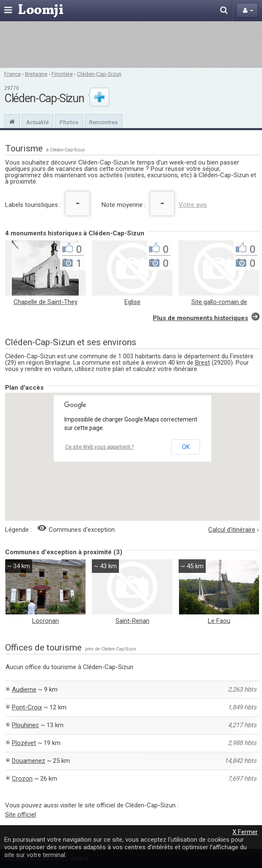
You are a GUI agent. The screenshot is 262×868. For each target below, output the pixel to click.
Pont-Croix (27, 707)
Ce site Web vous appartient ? (99, 447)
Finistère (62, 74)
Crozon (22, 779)
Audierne (24, 689)
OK (186, 447)
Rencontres (103, 122)
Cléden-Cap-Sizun (99, 74)
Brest (203, 363)
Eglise (132, 302)
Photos (69, 122)
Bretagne (36, 74)
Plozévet (24, 743)
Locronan (46, 621)
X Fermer (245, 832)
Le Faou (219, 621)
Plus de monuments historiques (200, 318)
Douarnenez (29, 761)
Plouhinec (25, 725)
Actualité (37, 122)
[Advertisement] (131, 45)
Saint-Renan (132, 621)
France (12, 74)
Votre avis (193, 205)
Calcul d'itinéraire (232, 530)
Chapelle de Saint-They (46, 302)
